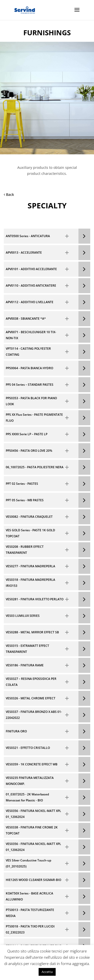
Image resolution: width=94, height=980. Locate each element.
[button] (41, 236)
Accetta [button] (47, 972)
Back (9, 194)
